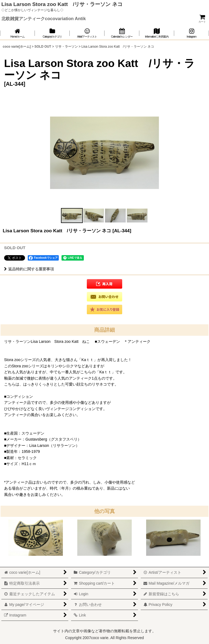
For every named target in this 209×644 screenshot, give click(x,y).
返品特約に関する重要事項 (29, 269)
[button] (72, 216)
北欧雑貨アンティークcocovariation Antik (44, 19)
